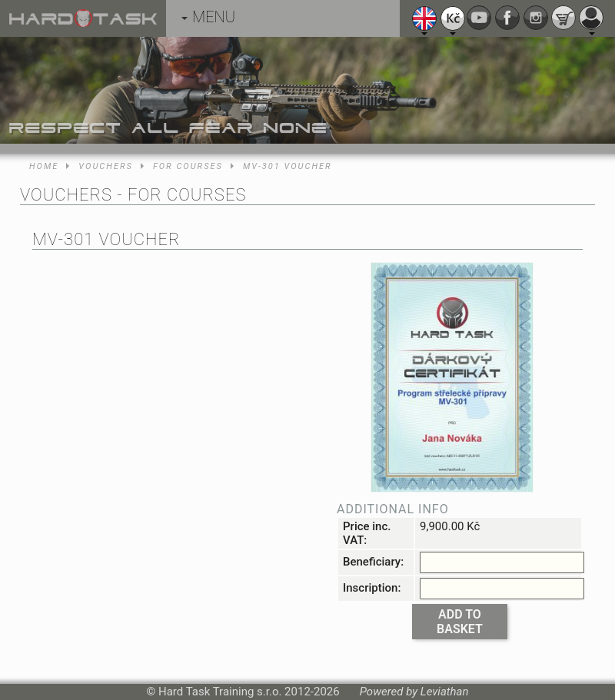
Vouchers (106, 166)
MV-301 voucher (288, 166)
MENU (208, 17)
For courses (188, 166)
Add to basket (460, 622)
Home (44, 166)
